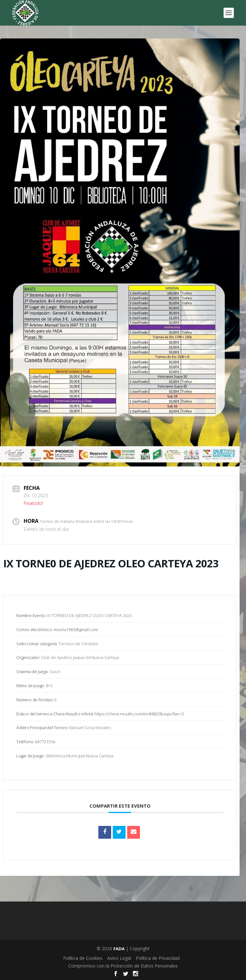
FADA (119, 949)
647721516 (45, 742)
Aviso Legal (119, 958)
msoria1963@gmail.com (76, 630)
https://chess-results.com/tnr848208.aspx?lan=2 (139, 714)
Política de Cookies (83, 958)
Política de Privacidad (158, 958)
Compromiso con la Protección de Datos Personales (123, 966)
